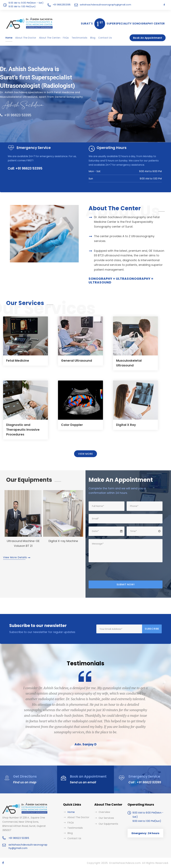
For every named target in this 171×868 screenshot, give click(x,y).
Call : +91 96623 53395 (144, 782)
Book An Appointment (148, 38)
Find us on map (24, 782)
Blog (93, 38)
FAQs (66, 38)
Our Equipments (108, 824)
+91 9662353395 (62, 5)
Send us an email (82, 782)
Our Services (106, 818)
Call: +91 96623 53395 (25, 168)
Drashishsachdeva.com (125, 863)
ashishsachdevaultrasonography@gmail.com (105, 5)
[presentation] (112, 571)
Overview (104, 812)
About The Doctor (26, 38)
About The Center (49, 38)
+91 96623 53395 (16, 115)
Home (9, 38)
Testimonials (79, 38)
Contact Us (105, 38)
